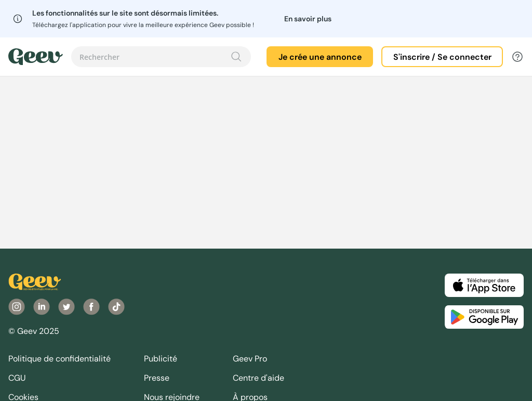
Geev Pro (250, 359)
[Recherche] (236, 57)
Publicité (161, 359)
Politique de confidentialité (59, 359)
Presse (157, 378)
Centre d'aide (258, 378)
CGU (17, 378)
